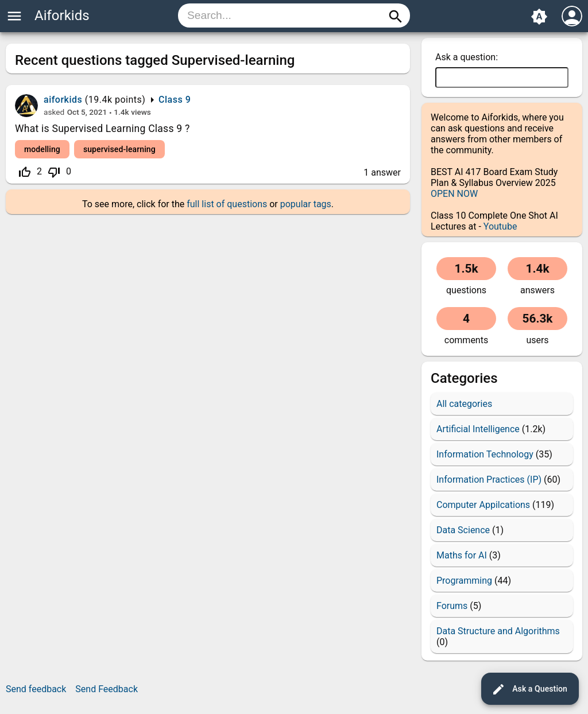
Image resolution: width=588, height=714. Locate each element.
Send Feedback (107, 689)
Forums (452, 606)
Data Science (463, 530)
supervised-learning (119, 149)
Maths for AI (462, 555)
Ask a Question (529, 689)
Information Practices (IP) (489, 480)
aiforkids (63, 100)
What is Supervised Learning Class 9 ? (102, 129)
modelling (42, 149)
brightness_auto (539, 17)
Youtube (500, 226)
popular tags (306, 204)
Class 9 (175, 100)
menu (14, 16)
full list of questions (227, 204)
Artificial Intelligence (478, 429)
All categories (464, 404)
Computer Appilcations (483, 505)
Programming (464, 581)
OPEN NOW (454, 194)
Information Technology (485, 454)
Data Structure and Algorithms (498, 631)
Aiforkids (62, 15)
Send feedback (36, 689)
